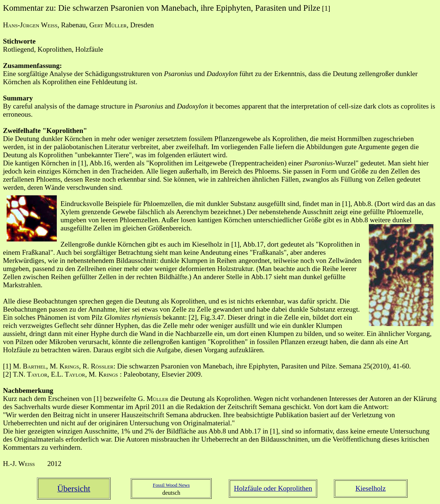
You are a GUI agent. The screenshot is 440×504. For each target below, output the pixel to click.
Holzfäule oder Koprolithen (273, 488)
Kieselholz (371, 488)
